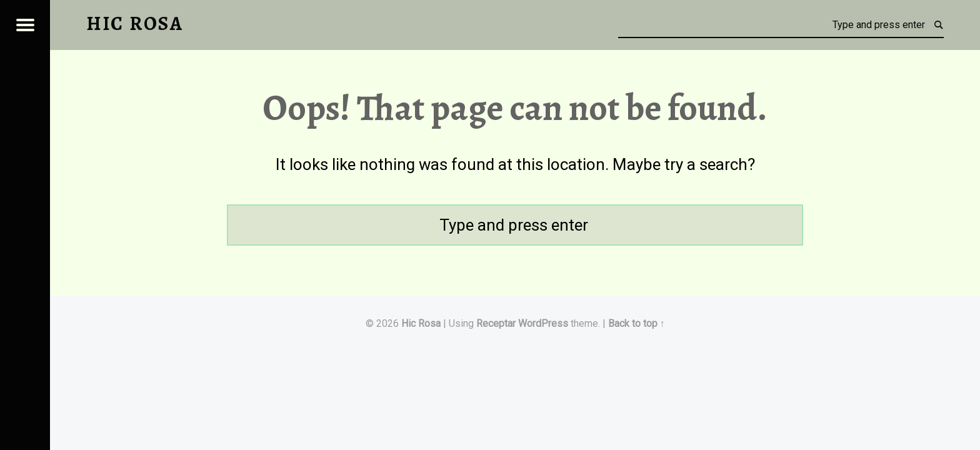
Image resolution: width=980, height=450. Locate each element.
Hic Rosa (421, 323)
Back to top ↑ (637, 323)
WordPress (543, 323)
